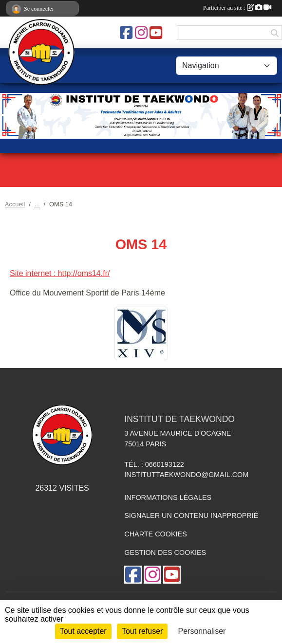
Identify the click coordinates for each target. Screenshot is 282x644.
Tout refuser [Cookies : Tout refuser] (142, 631)
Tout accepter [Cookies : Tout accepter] (83, 631)
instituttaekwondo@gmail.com (186, 475)
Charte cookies (155, 534)
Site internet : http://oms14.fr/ (60, 273)
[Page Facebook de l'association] (126, 33)
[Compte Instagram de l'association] (141, 33)
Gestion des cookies (165, 552)
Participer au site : (237, 8)
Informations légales (168, 497)
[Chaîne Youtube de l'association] (156, 33)
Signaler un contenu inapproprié (191, 515)
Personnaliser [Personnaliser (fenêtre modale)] (202, 631)
